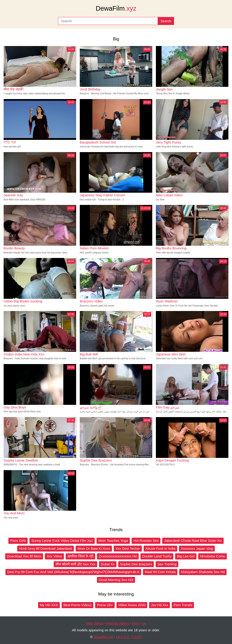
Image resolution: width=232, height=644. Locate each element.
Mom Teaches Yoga (113, 541)
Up (144, 623)
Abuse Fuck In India (161, 548)
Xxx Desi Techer (128, 548)
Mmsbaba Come (213, 556)
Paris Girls (18, 541)
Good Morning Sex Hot (116, 580)
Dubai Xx (108, 564)
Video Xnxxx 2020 (132, 605)
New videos (95, 623)
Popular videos (118, 623)
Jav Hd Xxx (159, 605)
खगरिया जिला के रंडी (81, 556)
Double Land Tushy (157, 556)
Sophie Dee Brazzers (136, 564)
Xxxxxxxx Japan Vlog (197, 548)
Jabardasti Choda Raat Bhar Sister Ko (193, 541)
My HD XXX (49, 605)
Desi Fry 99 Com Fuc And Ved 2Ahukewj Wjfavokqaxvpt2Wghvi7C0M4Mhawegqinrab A (73, 572)
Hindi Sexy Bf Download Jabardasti (46, 548)
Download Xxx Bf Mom (24, 556)
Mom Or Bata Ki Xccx (94, 548)
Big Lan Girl (186, 556)
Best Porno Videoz (77, 605)
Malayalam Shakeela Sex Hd (203, 572)
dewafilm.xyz (103, 637)
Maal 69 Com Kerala (160, 572)
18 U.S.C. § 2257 (129, 637)
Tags (135, 623)
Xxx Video (54, 556)
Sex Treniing (167, 564)
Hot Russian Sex (146, 541)
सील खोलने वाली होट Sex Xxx (75, 564)
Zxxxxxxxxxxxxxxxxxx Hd (118, 556)
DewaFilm (116, 8)
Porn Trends (183, 605)
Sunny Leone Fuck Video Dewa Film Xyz (62, 541)
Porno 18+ (105, 605)
